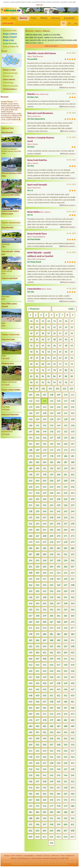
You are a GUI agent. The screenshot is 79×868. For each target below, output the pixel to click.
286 (73, 548)
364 (30, 622)
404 (66, 653)
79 (60, 370)
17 (72, 321)
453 (66, 696)
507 (52, 745)
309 (37, 573)
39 (60, 339)
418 (66, 665)
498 (37, 738)
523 (66, 757)
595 (30, 824)
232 (37, 505)
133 (30, 419)
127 (37, 413)
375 (58, 628)
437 (52, 683)
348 (66, 603)
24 (66, 327)
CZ (64, 23)
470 (37, 714)
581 (30, 812)
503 (73, 738)
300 (73, 560)
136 (52, 419)
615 (73, 837)
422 (44, 671)
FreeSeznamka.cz (10, 89)
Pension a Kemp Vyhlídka (11, 390)
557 (58, 788)
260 (37, 530)
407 (37, 659)
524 (73, 757)
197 (37, 475)
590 (44, 818)
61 (49, 358)
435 (37, 683)
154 (30, 438)
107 (44, 395)
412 (73, 659)
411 (66, 659)
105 (30, 395)
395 (52, 646)
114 (44, 401)
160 (73, 438)
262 (52, 530)
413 (30, 665)
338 (44, 597)
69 (49, 364)
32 (66, 333)
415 (44, 665)
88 (66, 376)
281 (37, 548)
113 (37, 401)
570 (52, 800)
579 (66, 806)
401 (44, 653)
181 (73, 456)
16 (66, 321)
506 (44, 745)
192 (52, 468)
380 (44, 634)
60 (43, 358)
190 (37, 468)
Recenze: (5, 97)
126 (30, 413)
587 (73, 812)
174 (73, 450)
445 (58, 689)
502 (66, 738)
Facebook (39, 855)
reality (42, 862)
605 (52, 831)
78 (54, 370)
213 (52, 487)
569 (44, 800)
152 (66, 432)
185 (52, 462)
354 (58, 610)
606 (58, 831)
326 (58, 585)
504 (30, 745)
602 (30, 831)
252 (30, 524)
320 (66, 579)
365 (37, 622)
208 (66, 481)
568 (37, 800)
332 (52, 591)
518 (30, 757)
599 (58, 824)
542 (52, 775)
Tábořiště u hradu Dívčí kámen (42, 53)
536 (58, 769)
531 (73, 763)
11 (37, 321)
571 (58, 800)
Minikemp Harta (8, 364)
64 (66, 358)
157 (52, 438)
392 (30, 646)
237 (73, 505)
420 (30, 671)
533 (37, 769)
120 (37, 407)
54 (54, 352)
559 (73, 788)
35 (37, 339)
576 (44, 806)
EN (76, 23)
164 (52, 444)
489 (73, 726)
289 (44, 554)
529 (58, 763)
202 (73, 475)
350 (30, 610)
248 (52, 517)
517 (73, 751)
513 (44, 751)
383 (66, 634)
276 (52, 542)
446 (66, 689)
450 (44, 696)
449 (37, 696)
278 (66, 542)
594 (73, 818)
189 (30, 468)
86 (54, 376)
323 (37, 585)
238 (30, 511)
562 (44, 794)
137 (58, 419)
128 (44, 413)
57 (72, 352)
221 (58, 493)
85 (49, 376)
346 (52, 603)
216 (73, 487)
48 (66, 346)
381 (52, 634)
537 (66, 769)
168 (30, 450)
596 (37, 824)
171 (52, 450)
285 (66, 548)
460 (66, 702)
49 (72, 346)
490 (30, 732)
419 (73, 665)
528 (52, 763)
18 (31, 327)
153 (73, 432)
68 (43, 364)
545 (73, 775)
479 (52, 720)
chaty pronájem (39, 864)
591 (52, 818)
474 (66, 714)
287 (30, 554)
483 (30, 726)
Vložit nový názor (51, 46)
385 (30, 640)
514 (52, 751)
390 (66, 640)
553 (30, 788)
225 (37, 499)
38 (54, 339)
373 (44, 628)
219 (44, 493)
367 (52, 622)
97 (72, 382)
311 (52, 573)
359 (44, 616)
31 (60, 333)
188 (73, 462)
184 (44, 462)
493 (52, 732)
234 (52, 505)
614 (66, 837)
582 (37, 812)
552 (73, 781)
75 (37, 370)
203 (30, 481)
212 (44, 487)
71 (60, 364)
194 (66, 468)
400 (37, 653)
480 (58, 720)
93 (49, 382)
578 (58, 806)
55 (60, 352)
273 (30, 542)
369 (66, 622)
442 (37, 689)
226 (44, 499)
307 (73, 567)
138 (66, 419)
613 (58, 837)
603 (37, 831)
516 (66, 751)
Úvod (5, 18)
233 (44, 505)
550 (58, 781)
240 (44, 511)
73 (72, 364)
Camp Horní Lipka (8, 339)
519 (37, 757)
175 (30, 456)
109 (58, 395)
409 (52, 659)
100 (43, 389)
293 (73, 554)
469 (30, 714)
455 (30, 702)
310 (44, 573)
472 (52, 714)
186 (58, 462)
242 (58, 511)
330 (37, 591)
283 (52, 548)
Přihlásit (44, 18)
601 (73, 824)
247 (44, 517)
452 (58, 696)
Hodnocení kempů (10, 73)
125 (73, 407)
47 (60, 346)
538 (73, 769)
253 (37, 524)
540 (37, 775)
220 (52, 493)
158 (58, 438)
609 (30, 837)
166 (66, 444)
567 (30, 800)
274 (37, 542)
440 (73, 683)
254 (44, 524)
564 (58, 794)
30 (54, 333)
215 (66, 487)
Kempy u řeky (8, 40)
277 (58, 542)
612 (52, 837)
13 (49, 321)
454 (73, 696)
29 (49, 333)
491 (37, 732)
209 (73, 481)
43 (37, 346)
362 (66, 616)
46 (54, 346)
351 (37, 610)
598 (52, 824)
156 (44, 438)
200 (58, 475)
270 (58, 536)
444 (52, 689)
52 (43, 352)
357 (30, 616)
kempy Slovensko (10, 43)
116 (58, 401)
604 (44, 831)
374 (52, 628)
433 (73, 677)
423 (52, 671)
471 (44, 714)
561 (37, 794)
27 (37, 333)
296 (44, 560)
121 (44, 407)
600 (66, 824)
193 (58, 468)
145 (66, 425)
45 (49, 346)
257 (66, 524)
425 (66, 671)
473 (58, 714)
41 (72, 339)
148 (37, 432)
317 (44, 579)
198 (44, 475)
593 (66, 818)
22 (54, 327)
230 (73, 499)
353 (52, 610)
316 (37, 579)
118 (73, 401)
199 (52, 475)
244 (73, 511)
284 (58, 548)
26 (31, 333)
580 (73, 806)
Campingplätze (29, 855)
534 (44, 769)
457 (44, 702)
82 (31, 376)
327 (66, 585)
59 (37, 358)
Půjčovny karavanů (10, 86)
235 (58, 505)
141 (37, 425)
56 (66, 352)
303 (44, 567)
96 (66, 382)
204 (37, 481)
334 (66, 591)
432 (66, 677)
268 (44, 536)
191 (44, 468)
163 (44, 444)
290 (52, 554)
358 (37, 616)
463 (37, 708)
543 (58, 775)
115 (52, 401)
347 (58, 603)
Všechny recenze (68, 88)
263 (58, 530)
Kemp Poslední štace (37, 234)
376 (66, 628)
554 (37, 788)
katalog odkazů (16, 864)
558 (66, 788)
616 (52, 843)
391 (73, 640)
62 (54, 358)
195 (73, 468)
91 (37, 382)
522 (58, 757)
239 (37, 511)
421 (37, 671)
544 (66, 775)
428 (37, 677)
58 (31, 358)
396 (58, 646)
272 (73, 536)
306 (66, 567)
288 (37, 554)
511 (30, 751)
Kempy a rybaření (10, 34)
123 (58, 407)
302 (37, 567)
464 (44, 708)
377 (73, 628)
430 (52, 677)
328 (73, 585)
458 (52, 702)
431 (58, 677)
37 (49, 339)
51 (37, 352)
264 (66, 530)
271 (66, 536)
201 (66, 475)
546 (30, 781)
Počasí (34, 18)
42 (31, 346)
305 (58, 567)
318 (52, 579)
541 (44, 775)
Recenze (23, 18)
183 (37, 462)
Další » (72, 309)
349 (73, 603)
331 (44, 591)
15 (60, 321)
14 (54, 321)
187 (66, 462)
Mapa (13, 18)
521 (52, 757)
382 (58, 634)
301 (30, 567)
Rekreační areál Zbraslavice (40, 113)
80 (66, 370)
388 (52, 640)
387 (44, 640)
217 (30, 493)
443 (44, 689)
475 (73, 714)
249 (58, 517)
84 (43, 376)
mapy (26, 864)
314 (73, 573)
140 (30, 425)
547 (37, 781)
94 (54, 382)
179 (58, 456)
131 (66, 413)
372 (37, 628)
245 (30, 517)
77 (49, 370)
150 (52, 432)
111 (73, 395)
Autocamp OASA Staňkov (11, 195)
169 (37, 450)
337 (37, 597)
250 (66, 517)
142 (44, 425)
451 (52, 696)
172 (58, 450)
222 (66, 493)
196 (30, 475)
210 (30, 487)
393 (37, 646)
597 (44, 824)
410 (58, 659)
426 (73, 671)
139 (73, 419)
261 (44, 530)
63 (60, 358)
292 (66, 554)
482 (73, 720)
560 (30, 794)
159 (66, 438)
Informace (56, 18)
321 (73, 579)
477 (37, 720)
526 (37, 763)
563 (52, 794)
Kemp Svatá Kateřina (37, 160)
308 (30, 573)
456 (37, 702)
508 (58, 745)
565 (66, 794)
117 (66, 401)
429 (44, 677)
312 (58, 573)
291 (58, 554)
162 (37, 444)
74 (31, 370)
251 (73, 517)
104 (71, 389)
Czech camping (16, 855)
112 (30, 401)
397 (66, 646)
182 (30, 462)
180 (66, 456)
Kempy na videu (9, 70)
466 (58, 708)
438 (58, 683)
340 (58, 597)
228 (58, 499)
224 (30, 499)
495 (66, 732)
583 (44, 812)
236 (66, 505)
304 (52, 567)
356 (73, 610)
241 (52, 511)
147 (30, 432)
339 (52, 597)
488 (66, 726)
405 (73, 653)
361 (58, 616)
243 (66, 511)
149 (44, 432)
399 (30, 653)
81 (72, 370)
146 (73, 425)
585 (58, 812)
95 (60, 382)
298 (58, 560)
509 (66, 745)
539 (30, 775)
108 (52, 395)
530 (66, 763)
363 (73, 616)
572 (66, 800)
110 (66, 395)
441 (30, 689)
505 (37, 745)
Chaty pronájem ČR (11, 47)
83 (37, 376)
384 (73, 634)
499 (44, 738)
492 (44, 732)
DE (70, 23)
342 (73, 597)
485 (44, 726)
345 (44, 603)
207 (58, 481)
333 (58, 591)
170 (44, 450)
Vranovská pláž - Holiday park (11, 253)
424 (58, 671)
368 (58, 622)
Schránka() (69, 18)
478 (44, 720)
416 (52, 665)
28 (43, 333)
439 (66, 683)
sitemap (14, 858)
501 (58, 738)
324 (44, 585)
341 (66, 597)
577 (52, 806)
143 (52, 425)
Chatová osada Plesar (10, 278)
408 (44, 659)
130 (58, 413)
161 (30, 444)
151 (58, 432)
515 (58, 751)
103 (64, 389)
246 (37, 517)
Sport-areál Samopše (37, 185)
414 (37, 665)
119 (30, 407)
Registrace (70, 855)
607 (66, 831)
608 (73, 831)
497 (30, 738)
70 (54, 364)
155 (37, 438)
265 (73, 530)
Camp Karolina (34, 289)
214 (58, 487)
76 (43, 370)
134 (37, 419)
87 (60, 376)
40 (66, 339)
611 (44, 837)
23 (60, 327)
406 (30, 659)
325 (52, 585)
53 (49, 352)
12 (43, 321)
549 (52, 781)
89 (72, 376)
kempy (7, 855)
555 (44, 788)
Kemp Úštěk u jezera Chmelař (9, 305)
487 (58, 726)
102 (57, 389)
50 (31, 352)
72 (66, 364)
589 (37, 818)
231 (30, 505)
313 (66, 573)
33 (72, 333)
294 (30, 560)
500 (52, 738)
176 (37, 456)
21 (49, 327)
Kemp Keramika (7, 133)
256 (58, 524)
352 (44, 610)
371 (30, 628)
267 (37, 536)
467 (66, 708)
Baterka (31, 94)
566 (73, 794)
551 (66, 781)
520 (44, 757)
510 (73, 745)
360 (52, 616)
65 (72, 358)
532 (30, 769)
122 (52, 407)
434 (30, 683)
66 (31, 364)
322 (30, 585)
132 (73, 413)
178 (52, 456)
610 (37, 837)
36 (43, 339)
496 (73, 732)
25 (72, 327)
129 (52, 413)
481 (66, 720)
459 (58, 702)
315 (30, 579)
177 (44, 456)
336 (30, 597)
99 (37, 389)
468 (73, 708)
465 (52, 708)
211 (37, 487)
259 (30, 530)
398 (73, 646)
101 (50, 389)
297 (52, 560)
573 (73, 800)
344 (37, 603)
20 (43, 327)
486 (52, 726)
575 (37, 806)
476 (30, 720)
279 (73, 542)
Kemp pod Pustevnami (10, 415)
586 (66, 812)
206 (52, 481)
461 (73, 702)
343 (30, 603)
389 (58, 640)
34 (31, 339)
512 (37, 751)
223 (73, 493)
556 (52, 788)
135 (44, 419)
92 (43, 382)
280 (30, 548)
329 (30, 591)
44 (43, 346)
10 (31, 321)
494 (58, 732)
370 (73, 622)
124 (66, 407)
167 (73, 444)
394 (44, 646)
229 (66, 499)
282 (44, 548)
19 (37, 327)
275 (44, 542)
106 (37, 395)
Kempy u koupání (10, 37)
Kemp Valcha (33, 212)
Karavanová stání (10, 31)
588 (30, 818)
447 (73, 689)
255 (52, 524)
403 (58, 653)
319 (58, 579)
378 (30, 634)
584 (52, 812)
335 (73, 591)
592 (58, 818)
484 (37, 726)
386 (37, 640)
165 (58, 444)
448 (30, 696)
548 (44, 781)
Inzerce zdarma (9, 79)
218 (37, 493)
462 (30, 708)
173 (66, 450)
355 (66, 610)
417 (58, 665)
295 (37, 560)
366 (44, 622)
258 (73, 524)
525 (30, 763)
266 (30, 536)
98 (31, 389)
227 (52, 499)
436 (44, 683)
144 (58, 425)
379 (37, 634)
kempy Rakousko (63, 864)
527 (44, 763)
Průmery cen (8, 76)
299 (66, 560)
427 (30, 677)
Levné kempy (8, 83)
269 (52, 536)
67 (37, 364)
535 (52, 769)
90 (31, 382)
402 (52, 653)
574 (30, 806)
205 (44, 481)
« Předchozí (34, 309)
